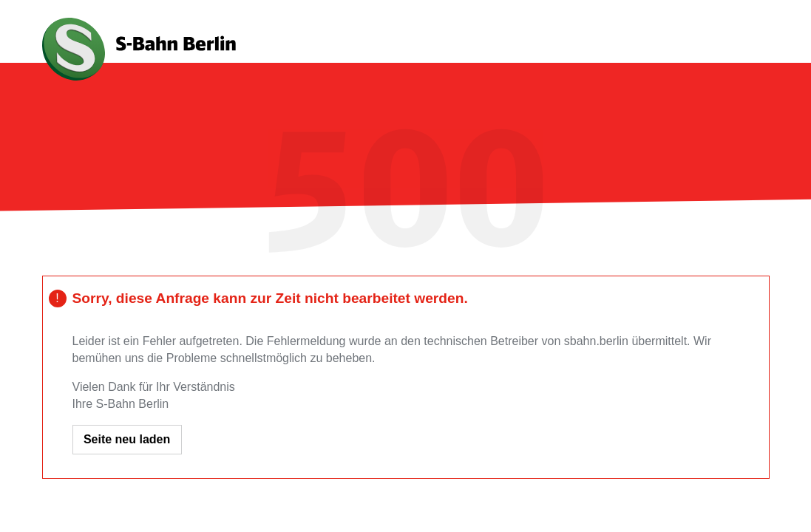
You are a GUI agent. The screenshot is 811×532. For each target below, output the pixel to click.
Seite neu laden (127, 439)
